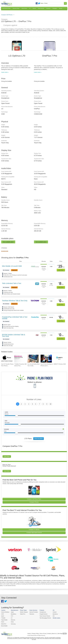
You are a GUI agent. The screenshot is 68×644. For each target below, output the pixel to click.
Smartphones (43, 612)
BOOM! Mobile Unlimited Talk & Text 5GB (14, 335)
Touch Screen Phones (45, 616)
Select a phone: (35, 382)
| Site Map (60, 634)
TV (30, 8)
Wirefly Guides (56, 618)
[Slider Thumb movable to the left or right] (17, 416)
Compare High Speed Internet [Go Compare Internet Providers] (34, 533)
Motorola (13, 620)
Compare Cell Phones (7, 15)
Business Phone (16, 8)
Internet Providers (34, 612)
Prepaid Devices (44, 614)
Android (55, 612)
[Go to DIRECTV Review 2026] (59, 359)
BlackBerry (14, 614)
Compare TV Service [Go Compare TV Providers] (34, 530)
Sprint (3, 616)
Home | (29, 634)
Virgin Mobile (4, 620)
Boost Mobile (4, 626)
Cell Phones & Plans (6, 8)
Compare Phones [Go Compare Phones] (34, 502)
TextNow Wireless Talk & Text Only (15, 301)
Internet (34, 8)
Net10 (3, 622)
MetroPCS (4, 624)
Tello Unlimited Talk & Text (12, 283)
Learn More (7, 456)
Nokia (12, 622)
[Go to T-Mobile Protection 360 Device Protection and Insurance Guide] (20, 359)
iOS (54, 616)
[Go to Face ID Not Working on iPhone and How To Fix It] (46, 359)
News (42, 3)
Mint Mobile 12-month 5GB (12, 266)
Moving (61, 8)
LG (12, 618)
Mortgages (55, 8)
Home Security (41, 8)
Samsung (13, 624)
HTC (12, 616)
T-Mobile (3, 618)
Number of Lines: (34, 399)
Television (32, 614)
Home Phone (24, 8)
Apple (12, 612)
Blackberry (55, 614)
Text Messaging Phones (45, 618)
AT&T (3, 614)
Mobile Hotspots (24, 612)
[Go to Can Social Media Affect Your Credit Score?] (33, 359)
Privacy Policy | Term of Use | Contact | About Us (44, 634)
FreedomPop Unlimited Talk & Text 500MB (15, 318)
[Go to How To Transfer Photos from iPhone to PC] (7, 359)
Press (46, 3)
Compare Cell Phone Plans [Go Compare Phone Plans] (34, 499)
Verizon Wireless (5, 612)
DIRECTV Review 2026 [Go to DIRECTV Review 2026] (60, 364)
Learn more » (5, 72)
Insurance (48, 8)
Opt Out (65, 634)
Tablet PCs (23, 614)
